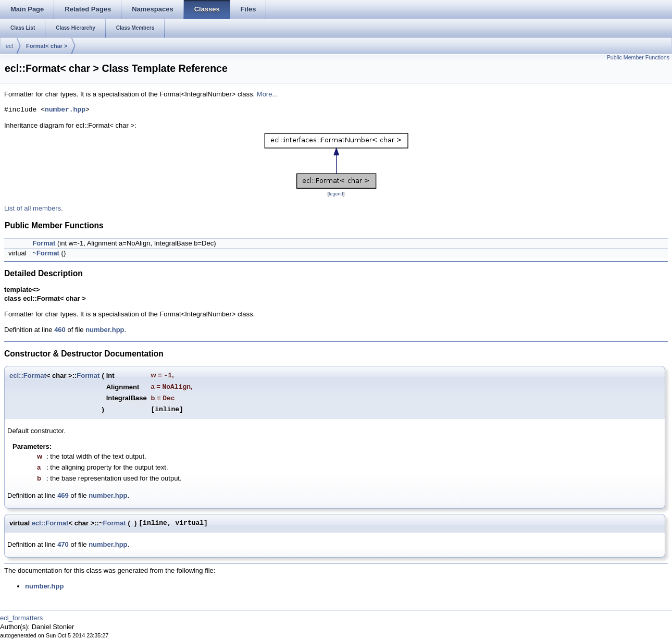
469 (63, 495)
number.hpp (65, 110)
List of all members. (34, 208)
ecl (9, 46)
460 (60, 330)
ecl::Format (28, 376)
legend (336, 194)
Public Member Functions (638, 57)
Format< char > (47, 46)
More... (267, 94)
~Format (46, 253)
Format (44, 243)
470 (63, 544)
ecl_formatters (21, 618)
